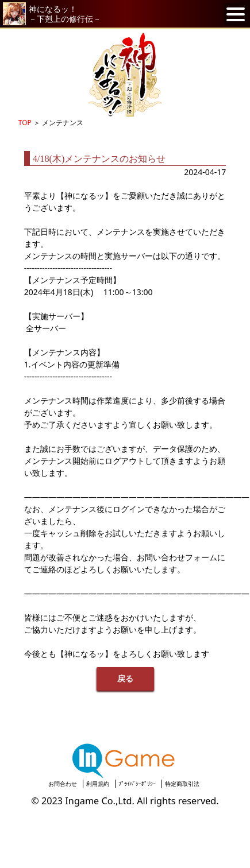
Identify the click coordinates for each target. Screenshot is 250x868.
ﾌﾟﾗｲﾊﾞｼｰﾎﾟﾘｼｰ (137, 784)
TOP (25, 123)
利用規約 (98, 784)
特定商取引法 (182, 784)
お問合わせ (63, 784)
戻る (125, 679)
